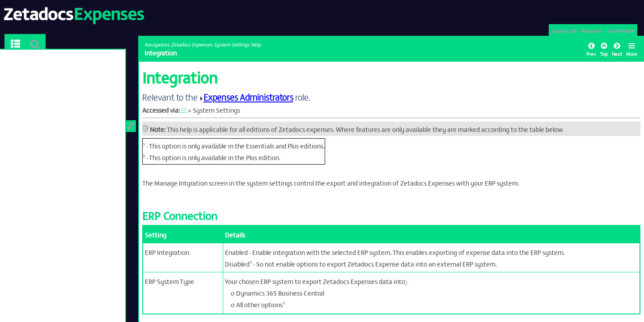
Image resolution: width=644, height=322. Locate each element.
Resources (592, 30)
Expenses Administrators (248, 97)
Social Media (621, 30)
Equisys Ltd (564, 30)
